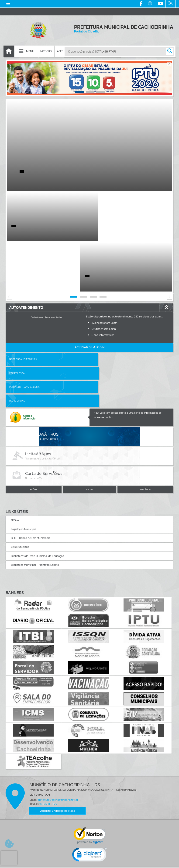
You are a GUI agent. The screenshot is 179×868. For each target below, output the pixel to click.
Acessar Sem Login (89, 297)
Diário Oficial (101, 323)
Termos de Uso (90, 860)
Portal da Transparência (24, 323)
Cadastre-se (37, 267)
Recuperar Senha (53, 267)
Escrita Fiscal (102, 309)
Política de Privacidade (89, 863)
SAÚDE (33, 411)
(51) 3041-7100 (48, 726)
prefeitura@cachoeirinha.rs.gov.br (58, 722)
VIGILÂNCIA (145, 411)
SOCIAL (89, 411)
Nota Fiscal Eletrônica (23, 309)
